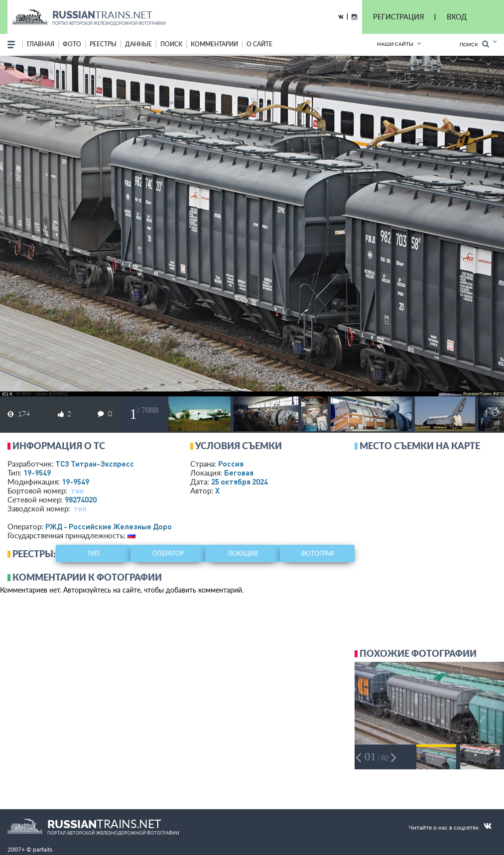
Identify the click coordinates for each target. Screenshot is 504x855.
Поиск (474, 44)
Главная (41, 44)
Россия (231, 464)
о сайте (259, 44)
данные (138, 44)
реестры (103, 44)
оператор (168, 553)
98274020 (81, 499)
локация (243, 553)
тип (77, 490)
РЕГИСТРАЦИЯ (398, 17)
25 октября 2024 (240, 482)
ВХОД (457, 17)
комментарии (214, 44)
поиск (171, 44)
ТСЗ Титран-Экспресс (95, 464)
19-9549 (37, 473)
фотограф (317, 553)
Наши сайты (395, 44)
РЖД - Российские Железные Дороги (113, 526)
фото (72, 44)
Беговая (239, 473)
